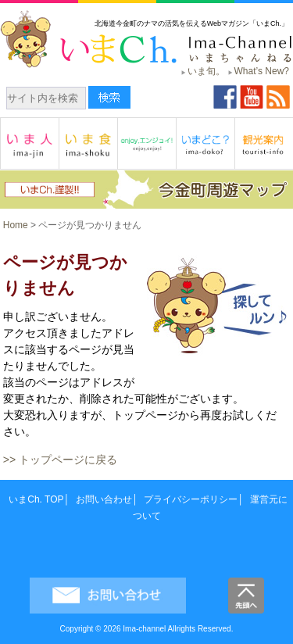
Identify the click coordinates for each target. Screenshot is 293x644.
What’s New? (262, 71)
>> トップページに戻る (60, 460)
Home (16, 225)
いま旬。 (206, 71)
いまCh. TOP (36, 499)
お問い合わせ (104, 499)
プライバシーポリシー (191, 499)
